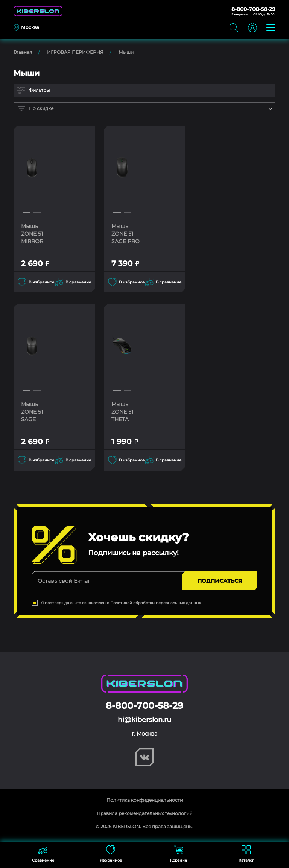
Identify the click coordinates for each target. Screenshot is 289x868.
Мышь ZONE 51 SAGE (32, 412)
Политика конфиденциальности (145, 800)
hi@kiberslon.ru (144, 720)
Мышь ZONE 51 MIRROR (32, 234)
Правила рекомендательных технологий (144, 813)
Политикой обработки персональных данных (156, 603)
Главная (23, 52)
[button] (27, 212)
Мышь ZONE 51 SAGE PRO (125, 234)
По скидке (36, 108)
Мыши (126, 52)
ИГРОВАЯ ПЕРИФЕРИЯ (75, 52)
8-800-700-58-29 (253, 9)
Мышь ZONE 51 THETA (122, 412)
